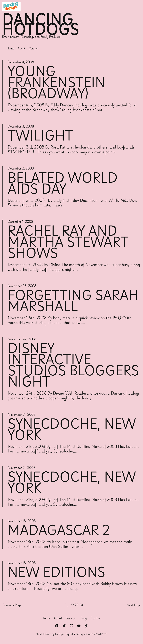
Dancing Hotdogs (41, 24)
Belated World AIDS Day (63, 183)
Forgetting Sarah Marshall (73, 301)
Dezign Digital (64, 634)
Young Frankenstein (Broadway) (56, 82)
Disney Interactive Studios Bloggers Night (73, 365)
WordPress (101, 634)
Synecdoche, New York (72, 429)
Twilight (40, 135)
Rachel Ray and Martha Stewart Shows (68, 242)
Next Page (134, 605)
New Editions (56, 572)
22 (72, 605)
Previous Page (12, 605)
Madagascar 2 (59, 530)
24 (81, 605)
